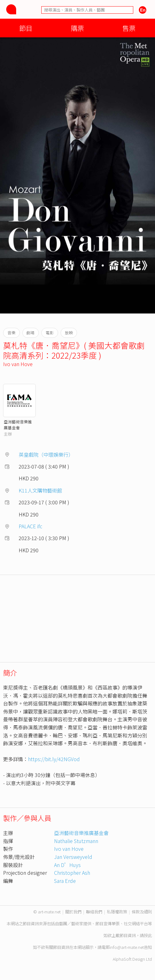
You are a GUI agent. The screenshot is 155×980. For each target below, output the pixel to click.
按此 (148, 935)
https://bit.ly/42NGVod (54, 759)
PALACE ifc (30, 526)
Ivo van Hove (18, 364)
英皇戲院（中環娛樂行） (46, 455)
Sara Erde (65, 881)
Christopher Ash (72, 873)
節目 (26, 28)
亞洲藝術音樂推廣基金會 (18, 425)
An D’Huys (67, 865)
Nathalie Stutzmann (76, 841)
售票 (129, 28)
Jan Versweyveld (73, 857)
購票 (77, 28)
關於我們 (73, 912)
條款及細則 (142, 912)
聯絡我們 (94, 912)
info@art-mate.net (127, 947)
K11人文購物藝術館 (40, 490)
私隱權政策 (117, 912)
